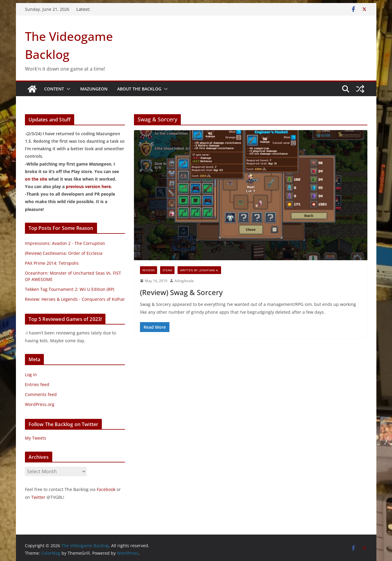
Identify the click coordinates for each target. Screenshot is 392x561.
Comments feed (41, 394)
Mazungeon (94, 89)
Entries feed (37, 384)
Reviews (149, 270)
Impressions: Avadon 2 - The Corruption (65, 243)
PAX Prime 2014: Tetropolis (52, 263)
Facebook (106, 489)
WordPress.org (40, 404)
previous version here (88, 186)
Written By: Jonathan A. (199, 270)
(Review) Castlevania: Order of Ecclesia (64, 253)
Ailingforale (184, 281)
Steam (167, 270)
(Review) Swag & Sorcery (181, 292)
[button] (67, 89)
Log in (31, 375)
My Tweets (36, 438)
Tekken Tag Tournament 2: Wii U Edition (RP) (70, 289)
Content (54, 89)
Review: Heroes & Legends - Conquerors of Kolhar (75, 299)
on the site (36, 179)
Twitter (38, 497)
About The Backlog (139, 89)
